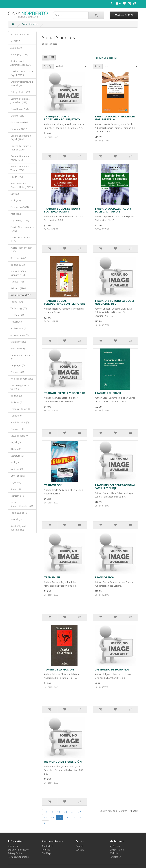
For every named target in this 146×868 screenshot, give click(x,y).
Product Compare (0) (106, 58)
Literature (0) (17, 456)
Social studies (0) (19, 513)
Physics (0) (16, 482)
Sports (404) (17, 302)
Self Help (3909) (18, 288)
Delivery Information (19, 850)
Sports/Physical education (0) (18, 528)
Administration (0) (20, 422)
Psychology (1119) (20, 221)
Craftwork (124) (18, 116)
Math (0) (15, 462)
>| (45, 823)
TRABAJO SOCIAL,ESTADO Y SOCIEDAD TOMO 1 (62, 210)
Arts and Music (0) (19, 335)
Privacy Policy (15, 853)
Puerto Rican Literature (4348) (22, 229)
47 (74, 818)
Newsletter (115, 857)
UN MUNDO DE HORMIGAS (112, 669)
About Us (13, 846)
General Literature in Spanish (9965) (21, 148)
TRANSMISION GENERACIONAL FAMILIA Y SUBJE (115, 487)
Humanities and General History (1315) (22, 185)
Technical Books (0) (20, 409)
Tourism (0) (16, 416)
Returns (46, 850)
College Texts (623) (20, 92)
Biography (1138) (19, 55)
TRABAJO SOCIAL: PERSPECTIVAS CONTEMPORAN (65, 302)
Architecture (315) (19, 35)
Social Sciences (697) (21, 295)
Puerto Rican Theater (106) (21, 250)
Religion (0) (16, 396)
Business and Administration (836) (21, 63)
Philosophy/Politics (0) (22, 379)
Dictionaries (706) (19, 122)
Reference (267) (18, 258)
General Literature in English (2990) (21, 138)
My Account (115, 846)
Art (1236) (15, 41)
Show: (98, 66)
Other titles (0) (18, 476)
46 (67, 818)
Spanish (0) (16, 519)
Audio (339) (16, 48)
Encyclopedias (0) (19, 436)
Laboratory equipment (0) (22, 357)
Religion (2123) (18, 265)
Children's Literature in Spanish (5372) (22, 84)
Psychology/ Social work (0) (20, 387)
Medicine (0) (17, 469)
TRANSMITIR (52, 577)
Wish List (114, 853)
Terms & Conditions (18, 857)
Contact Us (48, 846)
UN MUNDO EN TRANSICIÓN (63, 762)
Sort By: (48, 66)
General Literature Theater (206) (20, 168)
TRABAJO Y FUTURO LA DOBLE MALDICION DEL (115, 302)
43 (45, 818)
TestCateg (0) (17, 315)
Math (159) (16, 200)
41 (72, 812)
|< (46, 812)
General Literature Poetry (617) (20, 158)
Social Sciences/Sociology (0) (22, 504)
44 (52, 818)
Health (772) (17, 177)
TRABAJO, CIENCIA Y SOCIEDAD (65, 393)
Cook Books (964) (19, 109)
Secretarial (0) (17, 496)
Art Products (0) (18, 328)
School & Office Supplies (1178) (18, 273)
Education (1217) (19, 129)
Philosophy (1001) (20, 207)
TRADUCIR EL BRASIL (108, 393)
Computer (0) (17, 429)
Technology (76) (19, 308)
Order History (117, 850)
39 (58, 812)
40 (65, 812)
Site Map (46, 853)
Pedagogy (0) (17, 372)
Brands (79, 846)
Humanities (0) (18, 348)
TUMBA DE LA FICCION (59, 669)
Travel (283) (16, 322)
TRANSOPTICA (104, 577)
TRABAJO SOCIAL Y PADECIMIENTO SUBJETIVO (62, 118)
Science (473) (17, 282)
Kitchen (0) (16, 449)
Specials (80, 850)
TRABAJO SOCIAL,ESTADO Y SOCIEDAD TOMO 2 (113, 210)
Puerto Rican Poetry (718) (20, 239)
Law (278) (15, 194)
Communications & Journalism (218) (20, 101)
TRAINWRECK (53, 485)
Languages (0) (17, 365)
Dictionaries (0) (18, 342)
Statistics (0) (16, 402)
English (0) (16, 442)
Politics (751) (17, 214)
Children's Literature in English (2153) (22, 73)
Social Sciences (30, 24)
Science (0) (16, 489)
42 (79, 812)
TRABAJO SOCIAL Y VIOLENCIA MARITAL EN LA (115, 118)
